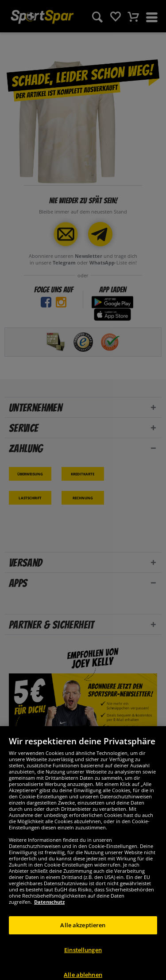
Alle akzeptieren (83, 934)
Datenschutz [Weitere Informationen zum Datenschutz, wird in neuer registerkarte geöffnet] (49, 911)
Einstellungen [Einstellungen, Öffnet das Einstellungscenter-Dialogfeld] (83, 959)
